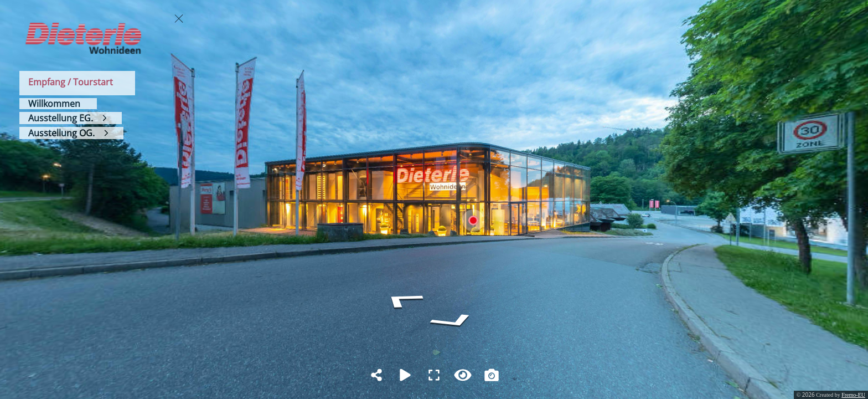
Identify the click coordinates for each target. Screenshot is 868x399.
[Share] (376, 375)
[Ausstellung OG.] (71, 133)
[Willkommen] (58, 104)
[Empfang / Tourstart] (77, 83)
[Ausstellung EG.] (71, 118)
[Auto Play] (405, 375)
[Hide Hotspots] (463, 375)
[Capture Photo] (492, 375)
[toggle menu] (179, 18)
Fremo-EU (853, 395)
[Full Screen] (434, 375)
